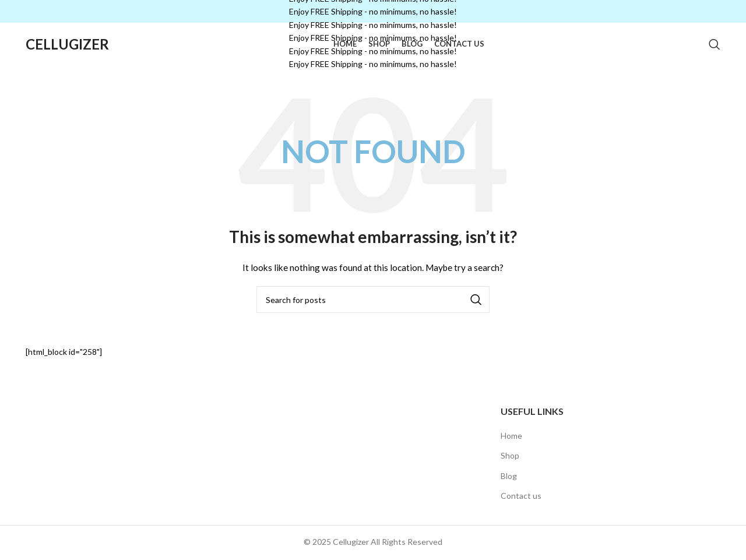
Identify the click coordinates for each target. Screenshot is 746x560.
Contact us (521, 506)
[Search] (715, 50)
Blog (509, 486)
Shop (510, 466)
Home (511, 445)
